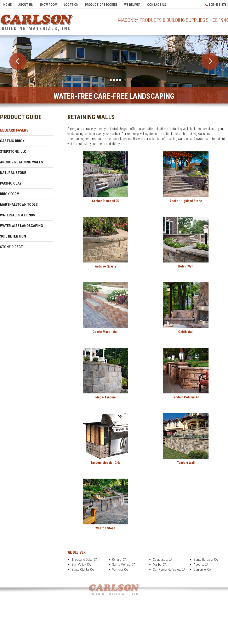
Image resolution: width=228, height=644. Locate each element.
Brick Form (10, 195)
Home (7, 5)
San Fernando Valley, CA (169, 571)
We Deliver (132, 5)
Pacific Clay (11, 185)
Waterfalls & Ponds (18, 216)
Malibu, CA (160, 566)
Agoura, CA (201, 566)
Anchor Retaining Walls (21, 163)
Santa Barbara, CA (206, 561)
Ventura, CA (120, 571)
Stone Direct (11, 248)
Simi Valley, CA (81, 566)
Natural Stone (13, 174)
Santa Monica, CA (124, 566)
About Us (25, 5)
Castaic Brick (12, 142)
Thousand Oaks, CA (85, 561)
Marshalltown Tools (19, 206)
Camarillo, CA (202, 571)
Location (71, 5)
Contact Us (157, 5)
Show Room (48, 5)
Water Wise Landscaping (21, 227)
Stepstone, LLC (13, 153)
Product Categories (101, 5)
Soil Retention (13, 238)
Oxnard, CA (119, 561)
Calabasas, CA (163, 561)
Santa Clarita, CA (83, 571)
